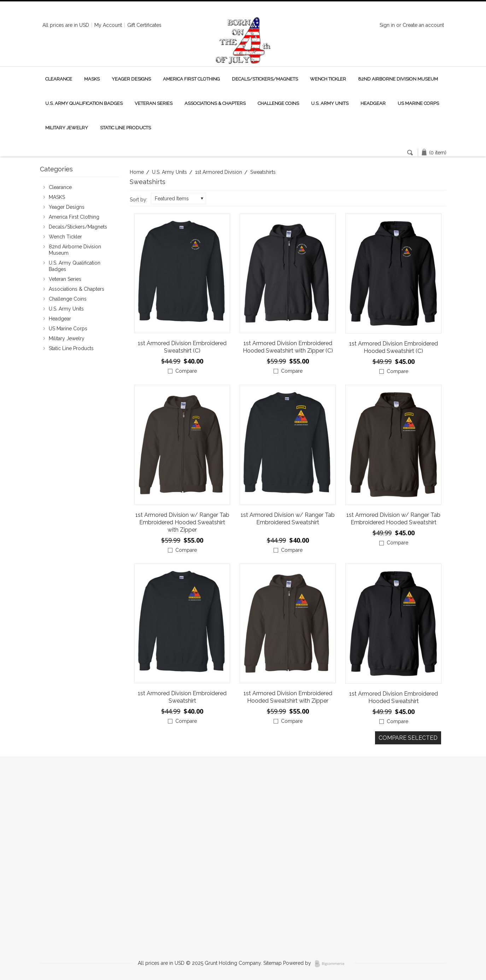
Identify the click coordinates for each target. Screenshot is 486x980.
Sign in (387, 25)
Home (137, 172)
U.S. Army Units (330, 103)
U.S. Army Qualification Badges (84, 103)
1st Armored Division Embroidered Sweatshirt (182, 697)
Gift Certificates (144, 25)
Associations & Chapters (215, 103)
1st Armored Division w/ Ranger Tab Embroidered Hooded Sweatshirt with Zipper (182, 522)
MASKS (92, 79)
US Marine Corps (418, 103)
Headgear (373, 103)
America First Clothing (191, 79)
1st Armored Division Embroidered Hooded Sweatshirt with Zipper (288, 697)
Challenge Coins (278, 103)
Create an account (423, 25)
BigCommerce (332, 964)
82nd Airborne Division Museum (398, 79)
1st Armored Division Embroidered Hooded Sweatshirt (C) (394, 347)
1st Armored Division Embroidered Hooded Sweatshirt (394, 697)
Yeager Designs (131, 79)
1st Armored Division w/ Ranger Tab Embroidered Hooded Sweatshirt (393, 519)
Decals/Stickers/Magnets (265, 79)
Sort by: (139, 200)
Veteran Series (154, 103)
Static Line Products (125, 128)
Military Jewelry (67, 128)
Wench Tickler (328, 79)
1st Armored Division (219, 172)
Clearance (59, 79)
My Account (108, 25)
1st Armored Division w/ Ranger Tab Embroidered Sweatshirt (288, 519)
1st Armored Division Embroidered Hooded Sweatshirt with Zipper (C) (288, 347)
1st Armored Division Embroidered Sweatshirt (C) (182, 347)
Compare (186, 371)
